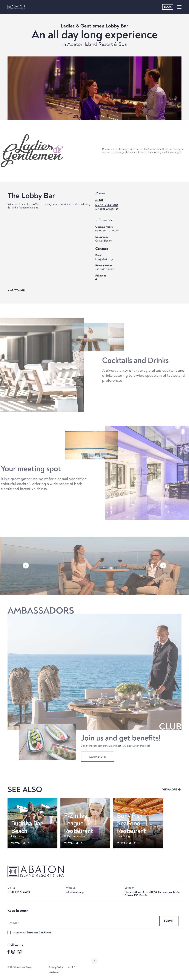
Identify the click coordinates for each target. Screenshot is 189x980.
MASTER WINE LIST (107, 210)
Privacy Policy (56, 967)
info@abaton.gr (104, 259)
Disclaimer (54, 973)
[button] (26, 568)
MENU (99, 200)
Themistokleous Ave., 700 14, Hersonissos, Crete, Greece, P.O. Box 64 (152, 894)
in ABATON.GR (16, 291)
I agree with (32, 933)
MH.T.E (71, 967)
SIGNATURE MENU (107, 205)
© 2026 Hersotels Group (20, 967)
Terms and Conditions (39, 933)
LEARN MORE (98, 754)
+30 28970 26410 (105, 270)
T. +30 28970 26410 (19, 892)
